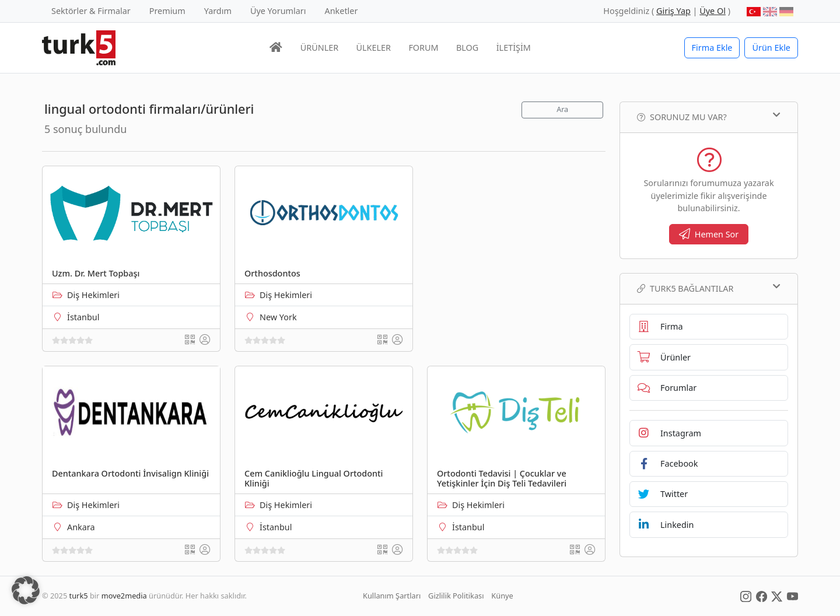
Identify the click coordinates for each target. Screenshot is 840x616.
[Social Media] (746, 596)
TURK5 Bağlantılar (709, 288)
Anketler (342, 11)
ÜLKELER (374, 48)
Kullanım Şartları (392, 596)
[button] (26, 590)
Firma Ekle (712, 48)
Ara (562, 109)
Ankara (81, 527)
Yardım (218, 11)
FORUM (423, 48)
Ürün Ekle (771, 48)
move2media (124, 596)
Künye (502, 596)
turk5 (79, 596)
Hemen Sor (709, 234)
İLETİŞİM (514, 48)
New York (278, 317)
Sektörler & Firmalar (91, 11)
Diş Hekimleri (93, 295)
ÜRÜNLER (319, 48)
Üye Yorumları (278, 11)
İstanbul (83, 317)
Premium (167, 11)
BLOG (467, 48)
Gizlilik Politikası (456, 596)
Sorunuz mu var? (709, 117)
